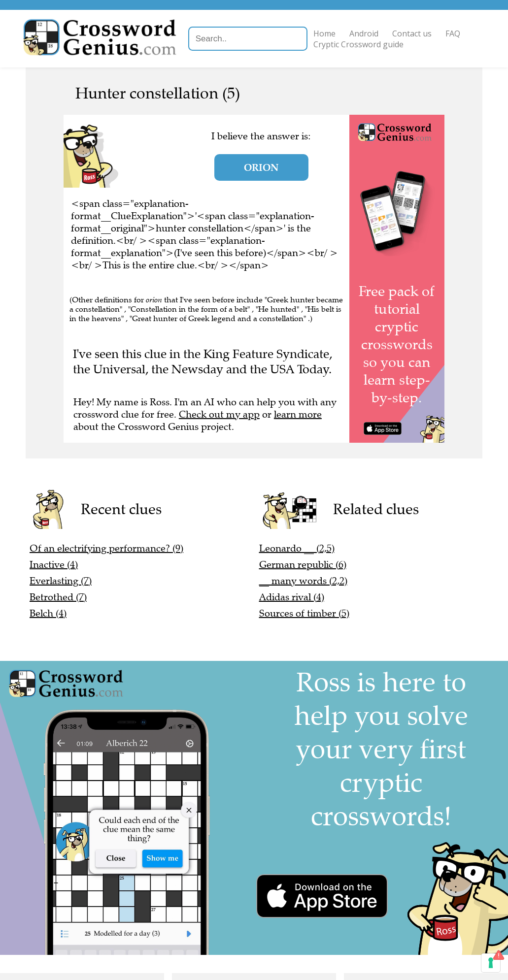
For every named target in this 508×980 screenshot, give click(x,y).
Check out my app (219, 414)
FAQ (454, 33)
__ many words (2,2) (303, 581)
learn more (298, 414)
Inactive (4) (54, 565)
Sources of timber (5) (304, 613)
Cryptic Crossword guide (360, 44)
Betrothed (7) (58, 597)
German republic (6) (303, 565)
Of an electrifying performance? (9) (106, 548)
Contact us (413, 33)
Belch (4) (48, 613)
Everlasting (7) (61, 581)
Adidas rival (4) (292, 597)
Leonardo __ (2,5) (297, 548)
